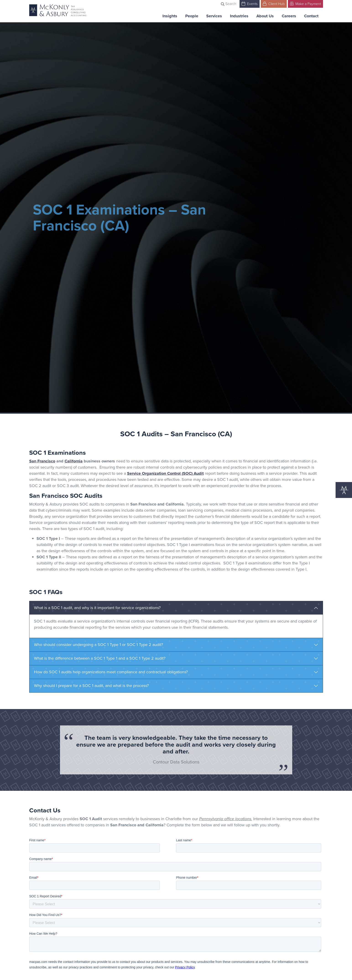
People (192, 16)
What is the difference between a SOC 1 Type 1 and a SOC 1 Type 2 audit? (100, 658)
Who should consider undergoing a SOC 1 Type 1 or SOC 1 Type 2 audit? (98, 645)
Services (214, 16)
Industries (239, 16)
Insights (170, 16)
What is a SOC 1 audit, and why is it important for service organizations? (97, 608)
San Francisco (42, 461)
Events (250, 4)
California (74, 461)
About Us (265, 16)
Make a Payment (305, 4)
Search (229, 4)
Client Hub (274, 4)
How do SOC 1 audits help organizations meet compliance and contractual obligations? (111, 672)
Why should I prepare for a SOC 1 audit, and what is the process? (91, 686)
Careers (289, 16)
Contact (311, 16)
